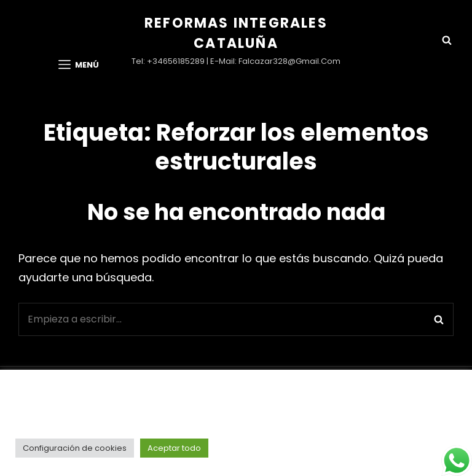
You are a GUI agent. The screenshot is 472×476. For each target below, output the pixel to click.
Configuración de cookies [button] (75, 448)
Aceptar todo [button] (174, 448)
